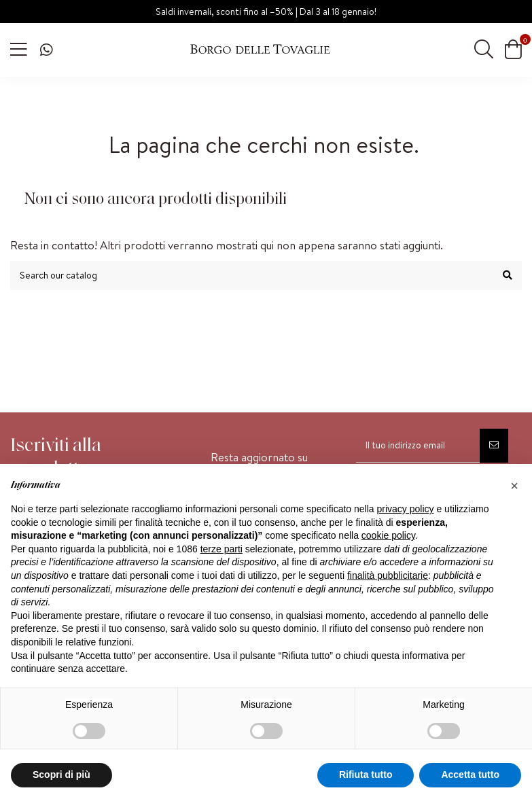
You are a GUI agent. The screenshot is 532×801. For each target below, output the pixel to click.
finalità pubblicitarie (388, 575)
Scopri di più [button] (61, 775)
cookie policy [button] (388, 535)
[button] (514, 486)
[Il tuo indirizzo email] (418, 446)
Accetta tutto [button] (470, 775)
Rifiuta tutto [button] (366, 775)
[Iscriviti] (494, 446)
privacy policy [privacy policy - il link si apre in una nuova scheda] (406, 509)
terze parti (221, 549)
